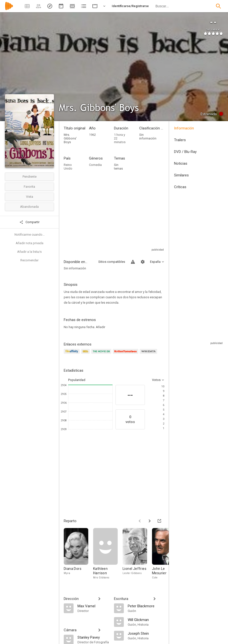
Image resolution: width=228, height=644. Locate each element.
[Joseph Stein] (146, 633)
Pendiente (30, 177)
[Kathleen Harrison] (108, 554)
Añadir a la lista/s (29, 252)
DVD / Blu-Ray (185, 152)
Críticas (180, 187)
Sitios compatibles (112, 262)
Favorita (29, 187)
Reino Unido (68, 167)
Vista (30, 197)
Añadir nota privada (30, 243)
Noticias (181, 163)
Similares (181, 175)
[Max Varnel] (93, 606)
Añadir (101, 327)
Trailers (180, 140)
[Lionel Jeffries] (137, 554)
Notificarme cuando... (30, 235)
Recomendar (29, 260)
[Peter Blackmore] (146, 606)
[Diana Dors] (78, 554)
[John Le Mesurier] (167, 554)
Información (184, 128)
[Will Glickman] (146, 620)
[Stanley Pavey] (93, 637)
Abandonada (29, 207)
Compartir (29, 222)
